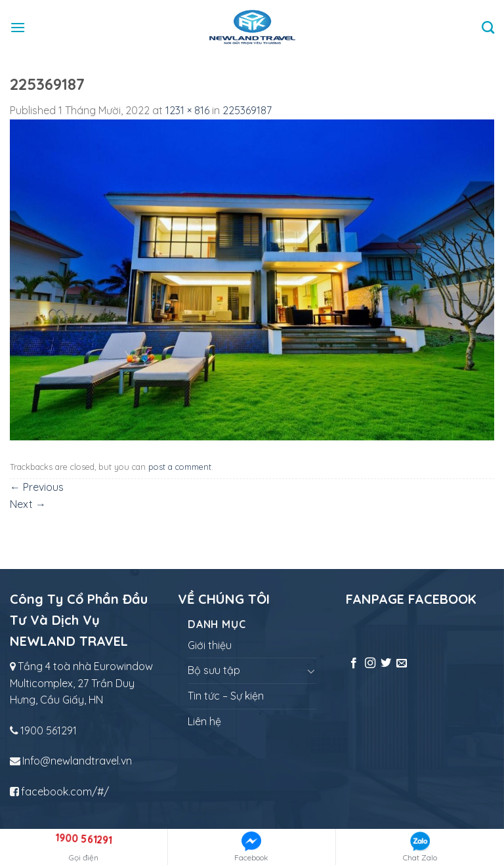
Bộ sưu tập (214, 670)
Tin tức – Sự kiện (226, 696)
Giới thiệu (210, 645)
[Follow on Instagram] (370, 664)
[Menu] (18, 27)
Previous (37, 487)
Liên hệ (204, 721)
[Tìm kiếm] (488, 27)
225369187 (247, 110)
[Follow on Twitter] (386, 664)
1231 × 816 (187, 110)
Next (28, 504)
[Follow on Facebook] (354, 664)
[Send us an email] (402, 664)
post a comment (180, 467)
